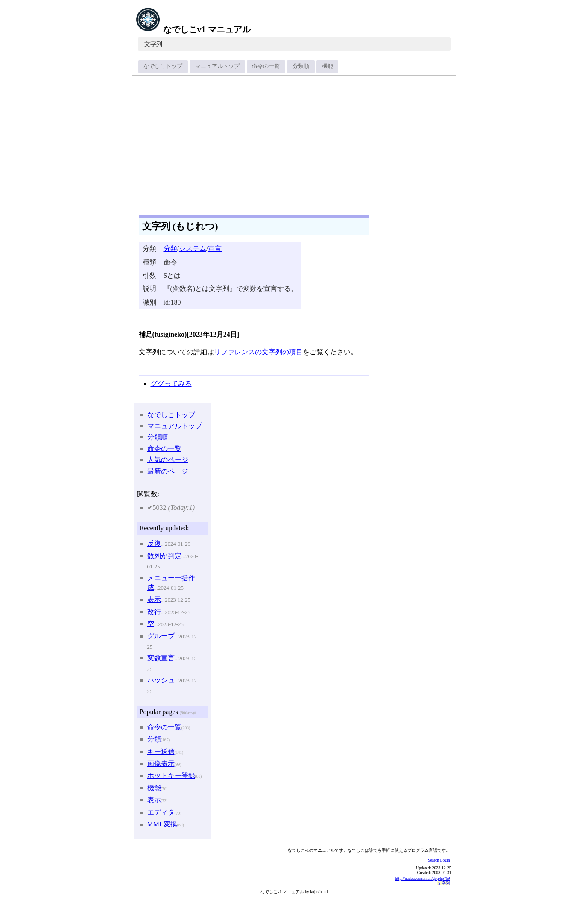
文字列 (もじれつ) (180, 226)
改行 (154, 612)
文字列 (153, 44)
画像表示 (161, 763)
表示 (154, 599)
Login (445, 860)
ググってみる (171, 384)
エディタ (161, 812)
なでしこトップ (163, 66)
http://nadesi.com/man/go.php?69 (422, 878)
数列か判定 (164, 556)
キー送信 (161, 751)
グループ (161, 636)
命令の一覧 (266, 66)
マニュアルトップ (217, 66)
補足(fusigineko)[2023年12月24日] (189, 334)
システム (193, 249)
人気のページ (168, 460)
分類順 (301, 66)
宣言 (215, 249)
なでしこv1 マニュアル (193, 29)
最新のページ (168, 471)
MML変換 (162, 824)
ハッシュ (161, 680)
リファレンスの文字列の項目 (258, 352)
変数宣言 (161, 658)
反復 (154, 543)
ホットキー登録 (171, 775)
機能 (328, 66)
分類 (170, 249)
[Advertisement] (294, 142)
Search (433, 860)
